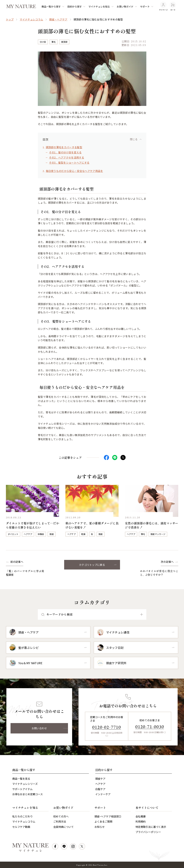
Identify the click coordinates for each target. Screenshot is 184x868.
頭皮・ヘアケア (58, 19)
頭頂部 (64, 42)
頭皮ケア (100, 779)
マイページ (163, 6)
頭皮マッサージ (158, 534)
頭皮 (52, 534)
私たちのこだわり (23, 816)
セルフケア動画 (21, 827)
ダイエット (13, 534)
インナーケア (103, 794)
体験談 (41, 534)
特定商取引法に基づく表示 (151, 827)
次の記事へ (167, 562)
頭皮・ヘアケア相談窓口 (108, 816)
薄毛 (54, 42)
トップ (10, 19)
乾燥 (83, 534)
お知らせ (100, 827)
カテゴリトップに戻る (92, 565)
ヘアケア (28, 534)
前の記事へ (17, 562)
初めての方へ (61, 816)
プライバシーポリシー (148, 832)
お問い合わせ (39, 728)
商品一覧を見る (21, 779)
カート (173, 6)
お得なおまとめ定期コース (28, 794)
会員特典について (64, 827)
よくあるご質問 (103, 821)
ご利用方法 (60, 821)
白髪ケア (100, 789)
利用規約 (141, 821)
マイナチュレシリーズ (25, 784)
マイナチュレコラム (31, 19)
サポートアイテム (22, 789)
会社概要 (141, 816)
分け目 (43, 42)
